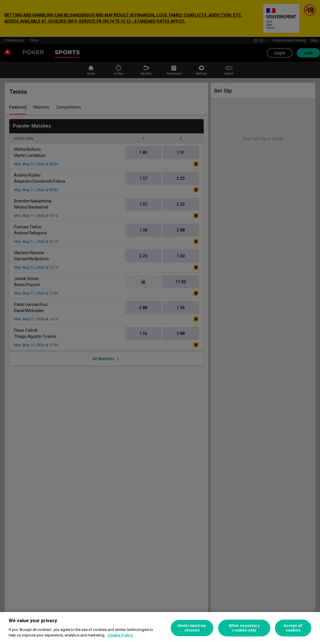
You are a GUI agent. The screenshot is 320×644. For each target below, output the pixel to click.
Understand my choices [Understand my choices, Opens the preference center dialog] (192, 628)
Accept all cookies (293, 628)
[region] (160, 628)
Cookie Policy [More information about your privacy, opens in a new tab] (120, 635)
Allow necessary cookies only (244, 628)
